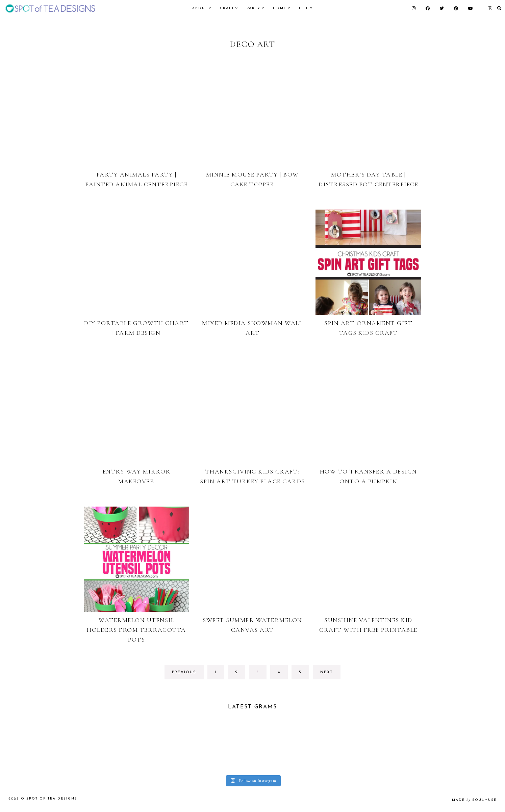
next (327, 672)
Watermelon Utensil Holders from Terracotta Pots (136, 630)
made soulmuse (474, 800)
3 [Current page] (261, 674)
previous (184, 672)
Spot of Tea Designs (52, 799)
